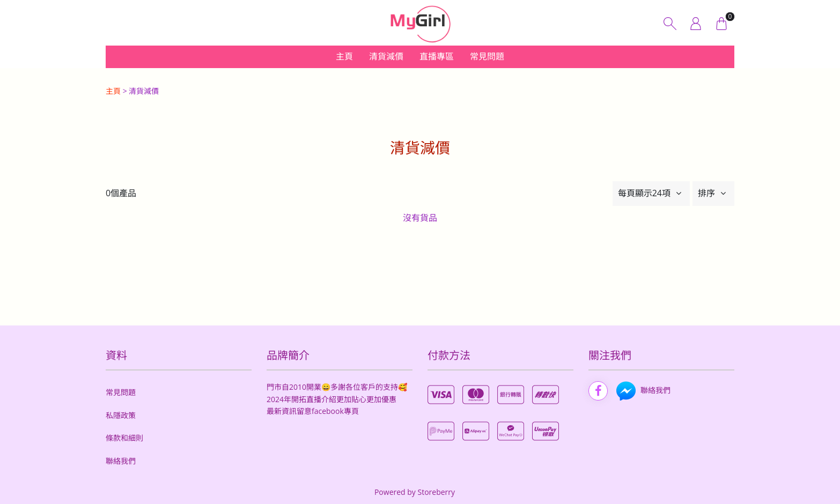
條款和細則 (124, 438)
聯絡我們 (121, 461)
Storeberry (437, 492)
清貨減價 (386, 56)
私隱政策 (121, 415)
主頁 (344, 56)
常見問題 (487, 56)
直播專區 (437, 56)
